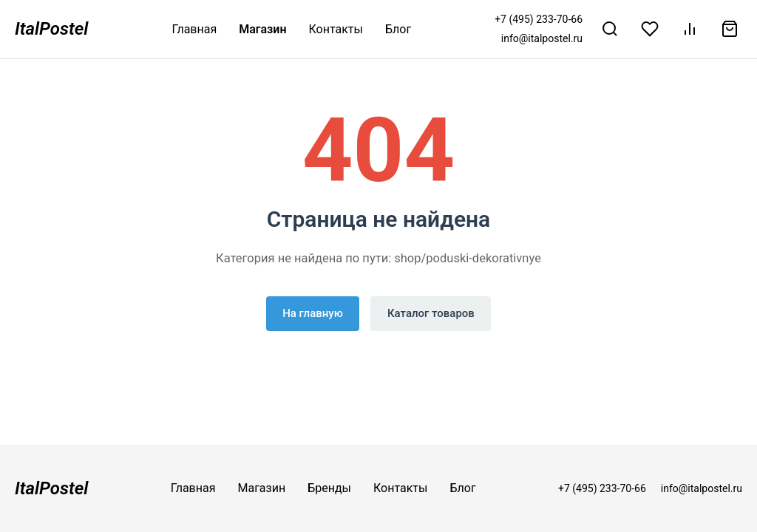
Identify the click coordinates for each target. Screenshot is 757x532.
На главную (313, 313)
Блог (398, 29)
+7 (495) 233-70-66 (539, 19)
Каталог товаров (431, 313)
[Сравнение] (690, 29)
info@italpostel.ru (542, 38)
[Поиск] (610, 29)
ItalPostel (51, 29)
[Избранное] (650, 29)
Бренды (329, 488)
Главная (194, 29)
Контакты (336, 29)
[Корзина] (730, 29)
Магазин (262, 29)
